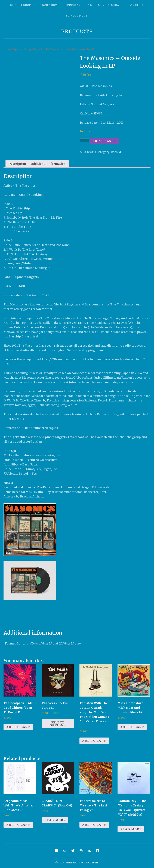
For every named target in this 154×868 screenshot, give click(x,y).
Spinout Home (49, 5)
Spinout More (77, 16)
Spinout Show (109, 5)
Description (17, 164)
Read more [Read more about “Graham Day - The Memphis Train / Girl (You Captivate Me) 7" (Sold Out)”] (131, 829)
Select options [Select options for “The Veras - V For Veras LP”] (58, 724)
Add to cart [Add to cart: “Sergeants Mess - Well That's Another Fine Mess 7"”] (18, 825)
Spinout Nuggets (79, 5)
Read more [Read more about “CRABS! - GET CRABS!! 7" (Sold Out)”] (55, 820)
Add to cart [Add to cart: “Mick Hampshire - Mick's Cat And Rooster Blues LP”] (132, 727)
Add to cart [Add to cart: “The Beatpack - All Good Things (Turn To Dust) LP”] (18, 727)
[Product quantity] (84, 140)
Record (37, 49)
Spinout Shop (21, 5)
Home (7, 49)
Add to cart (104, 141)
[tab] (17, 164)
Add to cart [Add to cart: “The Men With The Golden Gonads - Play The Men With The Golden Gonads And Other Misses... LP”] (94, 741)
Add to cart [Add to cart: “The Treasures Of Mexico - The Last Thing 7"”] (94, 825)
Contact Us (134, 5)
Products (77, 32)
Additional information (48, 164)
